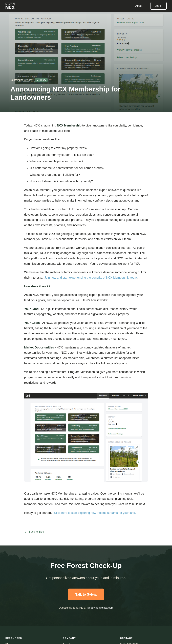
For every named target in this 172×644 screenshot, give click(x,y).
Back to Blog (34, 532)
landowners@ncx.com (100, 608)
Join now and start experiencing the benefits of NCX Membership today (91, 278)
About (139, 6)
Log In (159, 6)
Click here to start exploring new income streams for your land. (95, 513)
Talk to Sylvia (86, 594)
